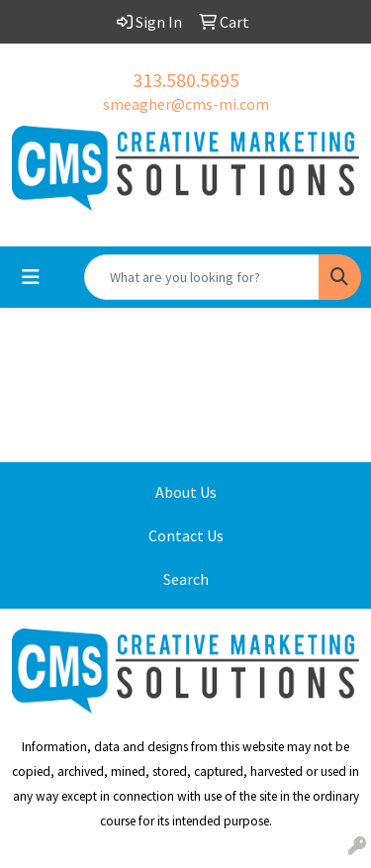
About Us (186, 492)
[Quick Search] (202, 277)
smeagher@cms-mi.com (186, 104)
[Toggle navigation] (31, 277)
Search (186, 579)
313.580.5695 (186, 80)
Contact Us (186, 535)
